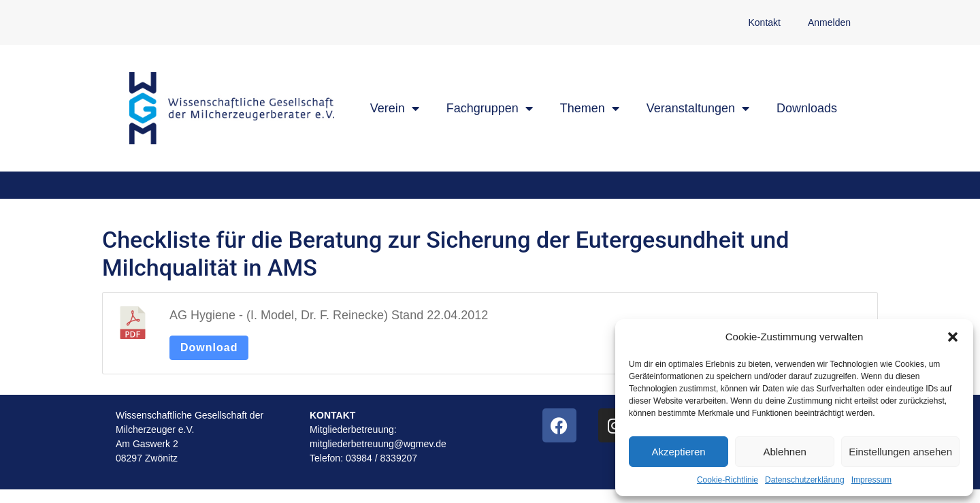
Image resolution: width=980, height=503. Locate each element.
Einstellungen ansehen (900, 452)
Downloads (807, 108)
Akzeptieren (678, 452)
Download (209, 347)
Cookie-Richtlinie (728, 480)
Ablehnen (784, 452)
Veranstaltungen (698, 108)
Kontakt (764, 22)
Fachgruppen (490, 108)
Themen (590, 108)
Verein (395, 108)
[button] (953, 337)
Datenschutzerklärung (805, 480)
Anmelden (829, 22)
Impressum (871, 480)
